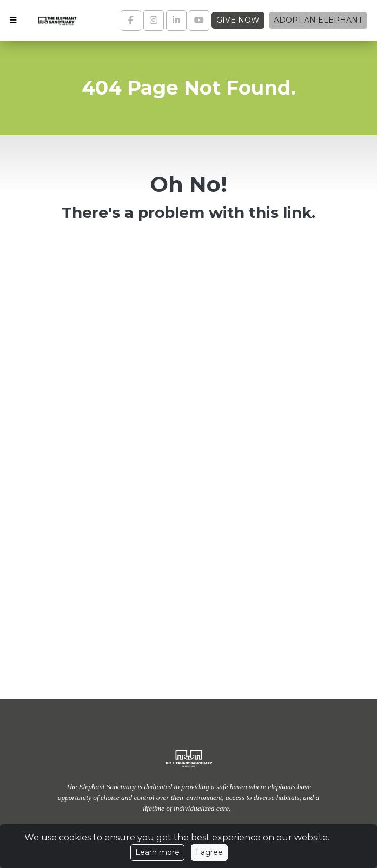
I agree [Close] (209, 852)
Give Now (238, 20)
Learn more (157, 852)
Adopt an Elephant (318, 20)
